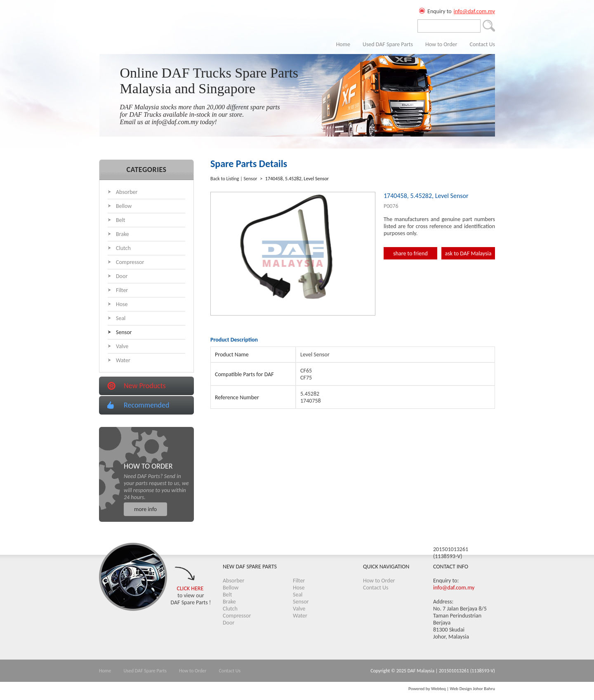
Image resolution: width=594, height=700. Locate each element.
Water (123, 360)
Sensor (124, 332)
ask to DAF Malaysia (468, 253)
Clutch (123, 248)
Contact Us (482, 44)
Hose (122, 304)
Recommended (146, 405)
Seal (121, 318)
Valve (122, 346)
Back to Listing (225, 179)
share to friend (410, 253)
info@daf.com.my (474, 11)
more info (145, 509)
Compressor (130, 262)
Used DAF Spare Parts (388, 44)
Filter (122, 290)
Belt (120, 220)
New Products (145, 386)
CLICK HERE (190, 588)
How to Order (441, 44)
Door (122, 276)
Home (343, 44)
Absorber (127, 192)
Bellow (124, 206)
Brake (123, 234)
